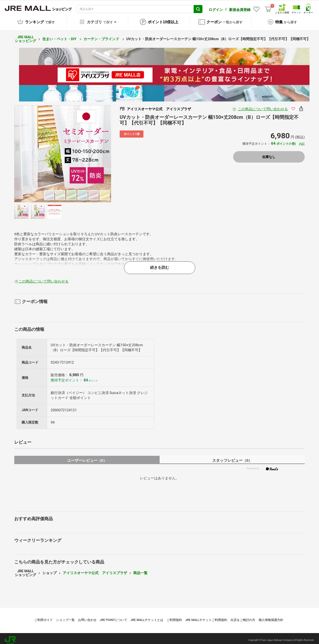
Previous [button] (36, 150)
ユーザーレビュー (87, 457)
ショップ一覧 (65, 617)
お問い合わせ (87, 617)
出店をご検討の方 (243, 617)
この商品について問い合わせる (263, 106)
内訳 (302, 141)
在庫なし (269, 154)
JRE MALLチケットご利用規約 (206, 617)
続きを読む (160, 264)
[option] (63, 150)
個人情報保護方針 (271, 617)
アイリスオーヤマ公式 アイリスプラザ (95, 570)
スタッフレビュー (232, 457)
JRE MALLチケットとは (147, 617)
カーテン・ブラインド (102, 36)
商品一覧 (140, 570)
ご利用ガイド (44, 617)
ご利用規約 (174, 617)
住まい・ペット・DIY (60, 36)
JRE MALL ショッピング (25, 36)
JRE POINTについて (113, 617)
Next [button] (89, 150)
